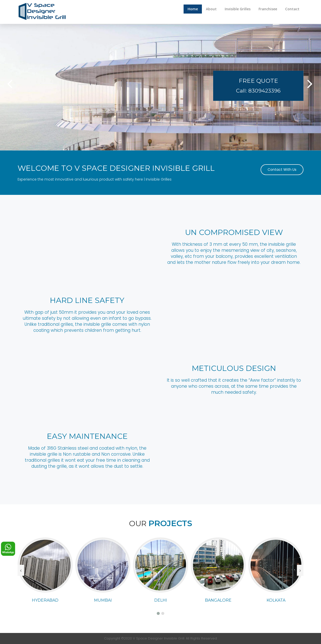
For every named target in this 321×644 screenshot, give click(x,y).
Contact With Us (282, 170)
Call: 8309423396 (258, 91)
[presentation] (21, 570)
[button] (10, 87)
